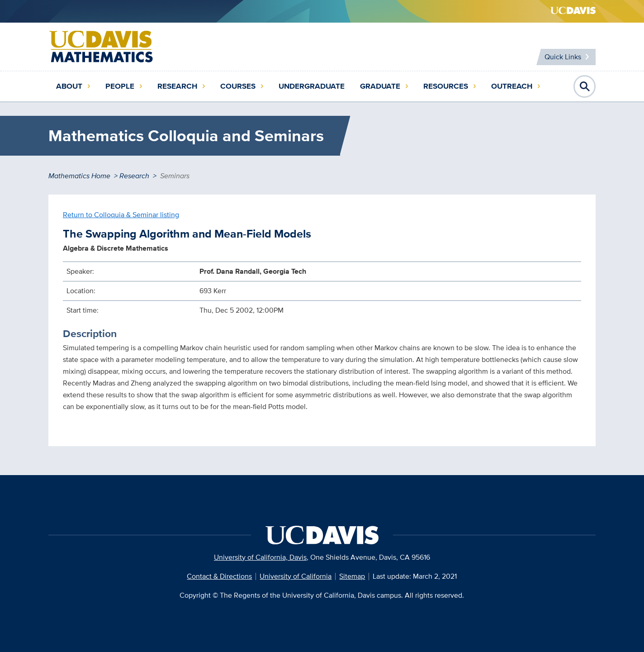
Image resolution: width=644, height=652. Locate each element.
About (69, 86)
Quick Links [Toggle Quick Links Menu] (563, 57)
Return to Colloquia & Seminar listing (121, 215)
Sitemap (352, 576)
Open (585, 86)
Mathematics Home (79, 176)
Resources (446, 86)
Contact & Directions (219, 576)
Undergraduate (312, 86)
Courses (238, 86)
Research (177, 86)
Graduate (380, 86)
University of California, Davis (260, 557)
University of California (296, 576)
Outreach (512, 86)
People (120, 86)
